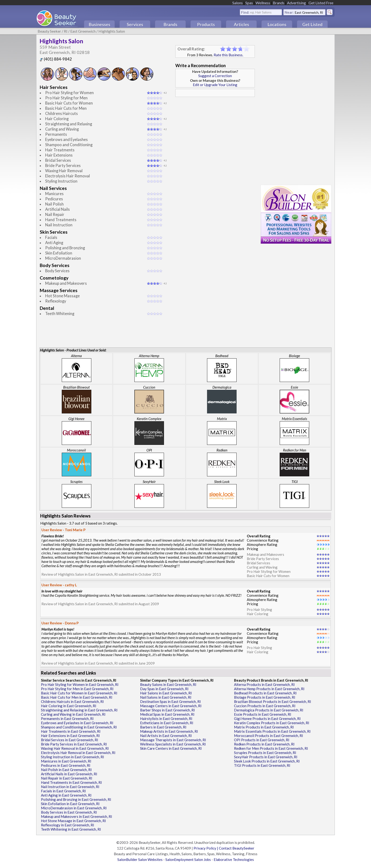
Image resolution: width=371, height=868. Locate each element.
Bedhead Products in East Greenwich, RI (265, 693)
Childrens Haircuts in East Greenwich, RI (72, 701)
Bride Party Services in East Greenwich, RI (74, 744)
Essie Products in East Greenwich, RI (263, 714)
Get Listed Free (321, 3)
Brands (279, 3)
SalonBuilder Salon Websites (140, 859)
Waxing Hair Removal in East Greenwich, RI (75, 748)
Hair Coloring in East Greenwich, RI (69, 706)
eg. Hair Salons (261, 12)
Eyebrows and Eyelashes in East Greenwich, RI (77, 723)
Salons (238, 3)
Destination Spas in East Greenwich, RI (170, 701)
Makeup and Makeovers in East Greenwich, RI (77, 816)
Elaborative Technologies (234, 859)
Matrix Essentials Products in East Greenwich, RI (272, 731)
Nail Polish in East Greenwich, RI (66, 770)
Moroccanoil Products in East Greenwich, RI (269, 736)
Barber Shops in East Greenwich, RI (168, 710)
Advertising (296, 3)
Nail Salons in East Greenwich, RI (166, 697)
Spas (249, 3)
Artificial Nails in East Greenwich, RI (69, 774)
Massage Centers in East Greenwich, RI (171, 706)
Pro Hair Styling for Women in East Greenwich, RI (80, 684)
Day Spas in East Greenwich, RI (164, 689)
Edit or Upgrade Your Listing (215, 85)
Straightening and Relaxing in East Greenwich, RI (79, 710)
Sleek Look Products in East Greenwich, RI (267, 761)
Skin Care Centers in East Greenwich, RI (171, 748)
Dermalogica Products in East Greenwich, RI (269, 710)
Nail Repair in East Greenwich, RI (67, 778)
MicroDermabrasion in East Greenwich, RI (74, 808)
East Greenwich (83, 31)
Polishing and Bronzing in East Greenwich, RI (76, 799)
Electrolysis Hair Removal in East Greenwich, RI (78, 753)
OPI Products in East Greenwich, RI (262, 740)
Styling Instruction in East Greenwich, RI (73, 757)
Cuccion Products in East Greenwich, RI (265, 706)
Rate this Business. (228, 55)
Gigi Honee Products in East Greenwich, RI (267, 719)
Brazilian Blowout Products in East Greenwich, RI (273, 701)
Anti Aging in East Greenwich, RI (66, 795)
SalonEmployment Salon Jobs (188, 859)
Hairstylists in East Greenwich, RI (166, 719)
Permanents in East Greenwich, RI (67, 719)
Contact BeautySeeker (237, 848)
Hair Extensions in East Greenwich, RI (70, 736)
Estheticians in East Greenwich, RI (167, 723)
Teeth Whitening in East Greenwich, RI (71, 829)
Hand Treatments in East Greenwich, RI (71, 782)
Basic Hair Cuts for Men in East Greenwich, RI (77, 697)
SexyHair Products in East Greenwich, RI (266, 757)
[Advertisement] (215, 132)
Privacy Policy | (206, 848)
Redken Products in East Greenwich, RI (264, 744)
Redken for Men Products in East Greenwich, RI (271, 748)
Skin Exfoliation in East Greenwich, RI (70, 804)
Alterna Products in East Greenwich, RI (264, 684)
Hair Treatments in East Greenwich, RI (71, 731)
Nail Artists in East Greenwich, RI (166, 736)
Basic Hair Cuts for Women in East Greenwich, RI (79, 693)
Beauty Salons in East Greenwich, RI (168, 684)
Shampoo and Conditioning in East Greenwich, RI (79, 727)
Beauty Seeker (49, 31)
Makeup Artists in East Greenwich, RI (169, 731)
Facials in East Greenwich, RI (63, 791)
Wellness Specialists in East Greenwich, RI (173, 744)
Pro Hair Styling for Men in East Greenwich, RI (77, 689)
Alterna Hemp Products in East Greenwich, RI (269, 689)
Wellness (263, 3)
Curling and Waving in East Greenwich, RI (73, 714)
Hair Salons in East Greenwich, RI (166, 693)
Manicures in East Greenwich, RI (66, 761)
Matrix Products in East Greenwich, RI (264, 727)
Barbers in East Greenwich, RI (163, 727)
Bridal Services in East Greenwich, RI (70, 740)
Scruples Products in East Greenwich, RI (265, 753)
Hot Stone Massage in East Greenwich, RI (73, 821)
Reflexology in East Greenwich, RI (68, 825)
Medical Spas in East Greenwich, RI (167, 714)
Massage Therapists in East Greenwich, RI (173, 740)
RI (66, 31)
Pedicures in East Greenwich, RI (66, 765)
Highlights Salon (112, 31)
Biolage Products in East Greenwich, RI (265, 697)
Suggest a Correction (215, 76)
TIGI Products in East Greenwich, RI (262, 765)
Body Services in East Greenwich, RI (69, 812)
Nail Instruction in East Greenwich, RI (70, 787)
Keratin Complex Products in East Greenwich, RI (272, 723)
